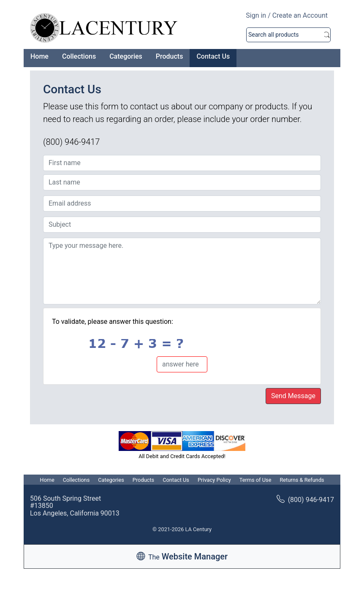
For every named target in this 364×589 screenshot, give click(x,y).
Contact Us (213, 56)
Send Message (293, 396)
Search (327, 35)
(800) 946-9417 (305, 500)
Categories (126, 56)
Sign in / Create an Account (287, 15)
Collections (79, 56)
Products (170, 56)
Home (39, 56)
